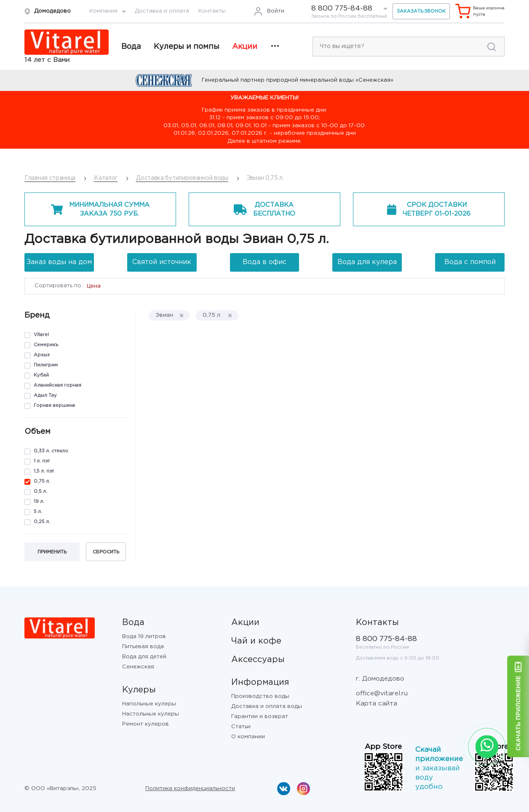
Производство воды (260, 696)
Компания (103, 11)
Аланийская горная (57, 385)
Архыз (42, 355)
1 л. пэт (42, 461)
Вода (131, 47)
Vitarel (41, 335)
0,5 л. (40, 491)
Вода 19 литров (144, 637)
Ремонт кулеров (146, 724)
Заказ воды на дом (59, 262)
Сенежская (138, 667)
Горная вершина (54, 406)
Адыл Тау (45, 395)
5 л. (38, 512)
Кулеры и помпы (187, 47)
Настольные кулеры (151, 714)
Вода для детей (144, 657)
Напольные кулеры (149, 704)
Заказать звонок (421, 11)
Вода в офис (264, 262)
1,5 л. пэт (44, 471)
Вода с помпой (470, 262)
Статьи (241, 727)
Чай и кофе (256, 641)
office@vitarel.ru (382, 693)
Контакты (212, 11)
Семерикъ (46, 345)
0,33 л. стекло (51, 451)
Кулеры (139, 690)
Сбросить (106, 552)
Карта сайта (377, 704)
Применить (52, 552)
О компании (248, 737)
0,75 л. (42, 481)
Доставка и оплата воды (267, 706)
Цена (94, 286)
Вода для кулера (367, 262)
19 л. (39, 502)
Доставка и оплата (162, 11)
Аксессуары (258, 660)
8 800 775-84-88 (342, 9)
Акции (245, 47)
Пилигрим (46, 365)
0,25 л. (42, 522)
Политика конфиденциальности (190, 789)
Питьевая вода (143, 647)
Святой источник (162, 262)
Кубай (41, 375)
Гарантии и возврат (260, 717)
